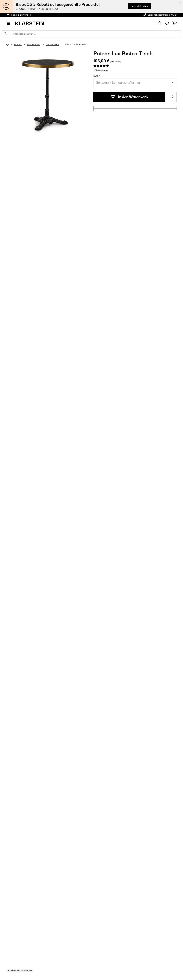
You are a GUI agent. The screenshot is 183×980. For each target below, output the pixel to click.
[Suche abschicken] (5, 34)
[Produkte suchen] (91, 34)
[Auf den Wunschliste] (172, 97)
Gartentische (53, 45)
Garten (18, 45)
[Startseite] (10, 45)
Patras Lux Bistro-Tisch (76, 45)
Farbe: (97, 76)
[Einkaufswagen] (175, 23)
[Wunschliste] (167, 23)
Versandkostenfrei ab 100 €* (162, 15)
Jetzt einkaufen (139, 6)
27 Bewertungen (101, 70)
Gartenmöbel (34, 45)
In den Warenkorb (129, 97)
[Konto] (159, 23)
